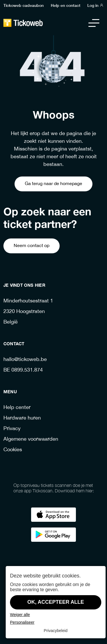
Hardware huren (22, 418)
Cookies (13, 450)
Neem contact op (32, 246)
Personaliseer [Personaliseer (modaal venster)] (22, 622)
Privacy (12, 429)
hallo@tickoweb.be (25, 360)
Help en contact (66, 5)
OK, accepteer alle (56, 602)
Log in (95, 5)
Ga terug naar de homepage (53, 184)
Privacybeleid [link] (55, 631)
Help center (17, 408)
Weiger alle (20, 615)
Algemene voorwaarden (31, 439)
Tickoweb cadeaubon (24, 5)
